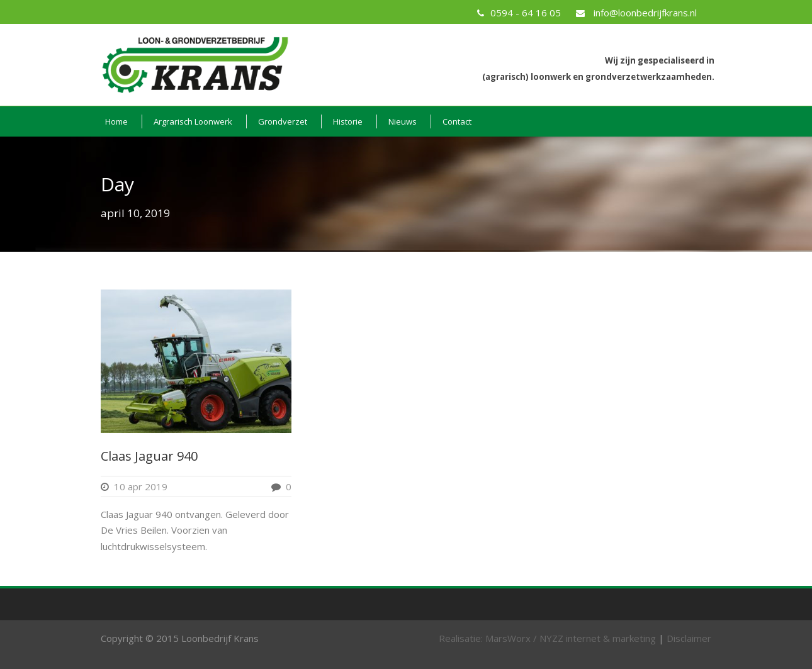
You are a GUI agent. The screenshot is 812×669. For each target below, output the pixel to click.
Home (116, 121)
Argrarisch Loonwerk (193, 121)
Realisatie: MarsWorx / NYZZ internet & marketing (547, 638)
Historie (348, 121)
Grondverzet (283, 121)
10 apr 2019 (141, 486)
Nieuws (403, 121)
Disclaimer (689, 638)
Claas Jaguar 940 (149, 456)
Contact (457, 121)
